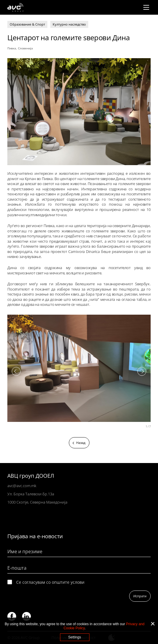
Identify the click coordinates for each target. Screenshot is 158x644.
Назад (81, 443)
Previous (16, 371)
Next (142, 371)
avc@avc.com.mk (22, 486)
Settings (75, 637)
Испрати (140, 596)
